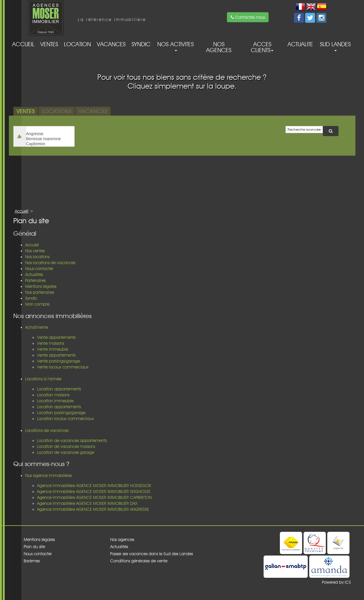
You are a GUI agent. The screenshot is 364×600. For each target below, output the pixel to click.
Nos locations (37, 257)
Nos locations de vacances (50, 263)
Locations (57, 111)
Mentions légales (41, 286)
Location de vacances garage (66, 452)
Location (77, 44)
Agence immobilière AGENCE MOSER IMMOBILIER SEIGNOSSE (94, 492)
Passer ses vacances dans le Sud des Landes (151, 554)
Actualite (300, 44)
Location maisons (53, 395)
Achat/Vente (37, 327)
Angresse (50, 134)
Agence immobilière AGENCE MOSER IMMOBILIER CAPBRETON (94, 497)
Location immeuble (55, 401)
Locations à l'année (43, 379)
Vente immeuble (53, 349)
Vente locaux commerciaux (63, 367)
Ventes (49, 44)
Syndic (141, 44)
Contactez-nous (248, 17)
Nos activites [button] (175, 46)
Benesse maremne (50, 139)
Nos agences (219, 47)
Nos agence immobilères (48, 475)
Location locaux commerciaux (65, 419)
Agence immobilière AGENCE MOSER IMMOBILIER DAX (87, 503)
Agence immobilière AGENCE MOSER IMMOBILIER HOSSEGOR (94, 486)
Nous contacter (39, 269)
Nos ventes (35, 251)
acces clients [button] (262, 47)
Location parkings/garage (61, 413)
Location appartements (59, 389)
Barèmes (32, 561)
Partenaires (35, 280)
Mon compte (37, 304)
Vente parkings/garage (58, 361)
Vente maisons (50, 343)
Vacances (111, 44)
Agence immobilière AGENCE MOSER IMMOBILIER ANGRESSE (93, 509)
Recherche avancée (304, 129)
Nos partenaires (40, 292)
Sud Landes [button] (335, 46)
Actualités (34, 275)
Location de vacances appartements (72, 441)
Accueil (23, 44)
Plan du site (34, 547)
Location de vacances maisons (66, 446)
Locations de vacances (47, 430)
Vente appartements (56, 337)
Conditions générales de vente (139, 561)
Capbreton (50, 144)
